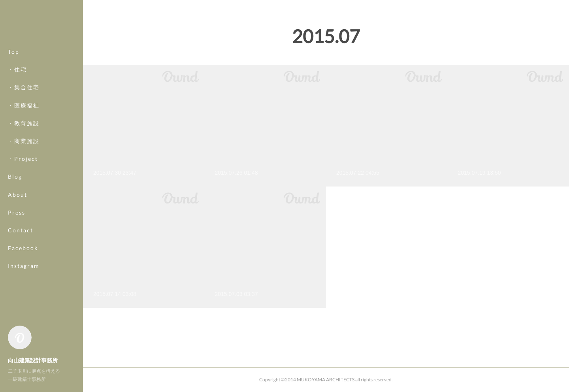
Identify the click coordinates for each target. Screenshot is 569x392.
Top (14, 61)
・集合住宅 (24, 96)
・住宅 (17, 78)
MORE (18, 257)
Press (17, 221)
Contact (21, 239)
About (18, 203)
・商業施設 (24, 150)
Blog (15, 186)
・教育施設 (24, 132)
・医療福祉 (24, 114)
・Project (23, 168)
